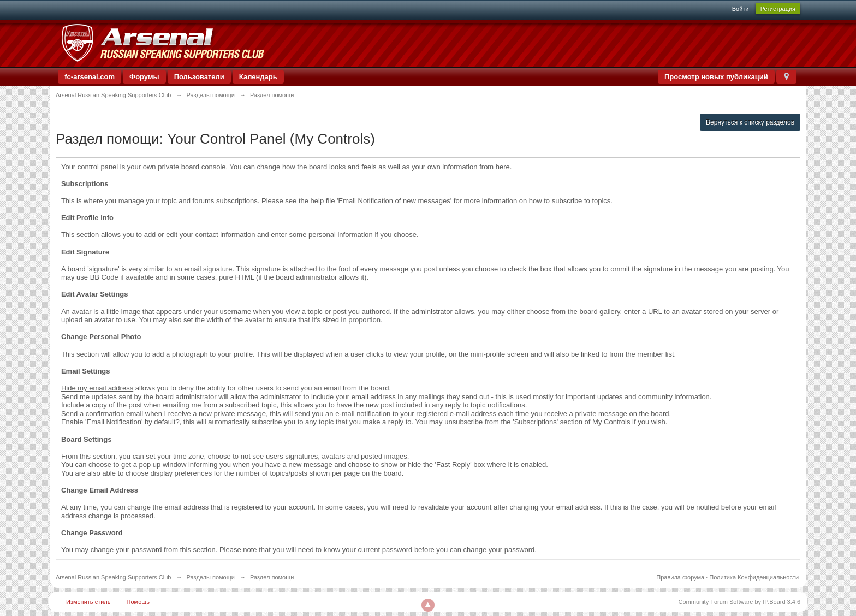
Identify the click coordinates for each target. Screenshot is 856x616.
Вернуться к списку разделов (750, 122)
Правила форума (680, 577)
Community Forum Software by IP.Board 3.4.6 (740, 602)
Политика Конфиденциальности (754, 577)
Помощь (138, 602)
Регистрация (778, 9)
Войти (741, 9)
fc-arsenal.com (90, 77)
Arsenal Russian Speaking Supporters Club (114, 577)
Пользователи (199, 77)
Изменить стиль (88, 602)
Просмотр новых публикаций (716, 77)
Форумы (144, 77)
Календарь (258, 77)
